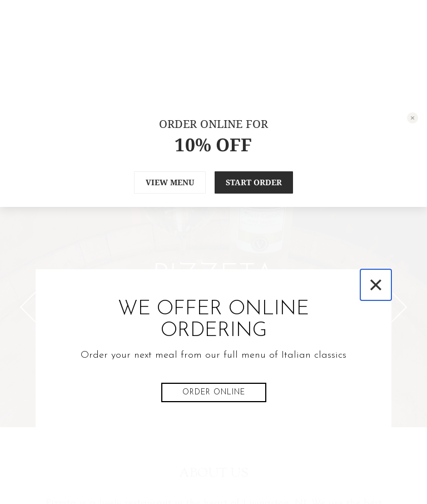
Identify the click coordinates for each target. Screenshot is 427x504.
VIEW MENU (170, 182)
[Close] (376, 285)
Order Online (214, 392)
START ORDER (254, 182)
